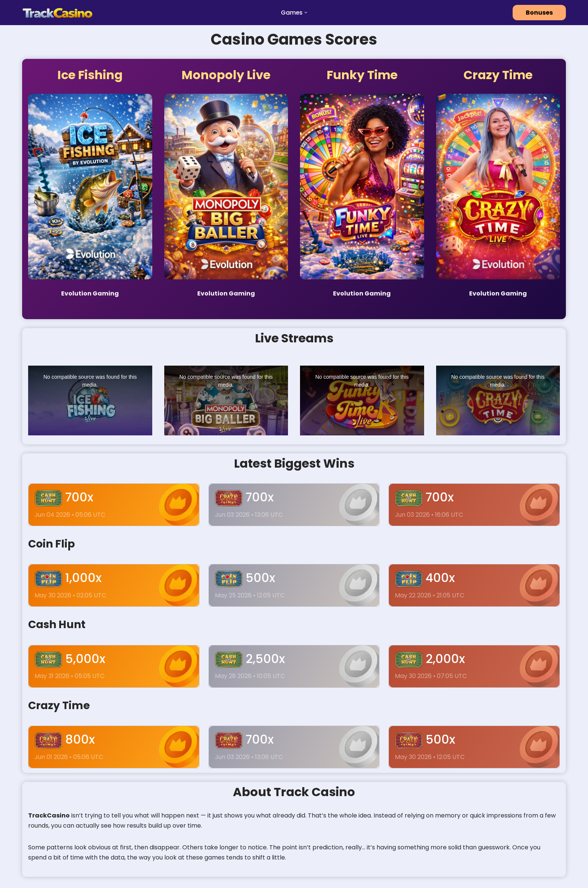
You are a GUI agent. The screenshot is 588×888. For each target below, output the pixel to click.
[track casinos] (58, 13)
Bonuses (539, 13)
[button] (306, 13)
